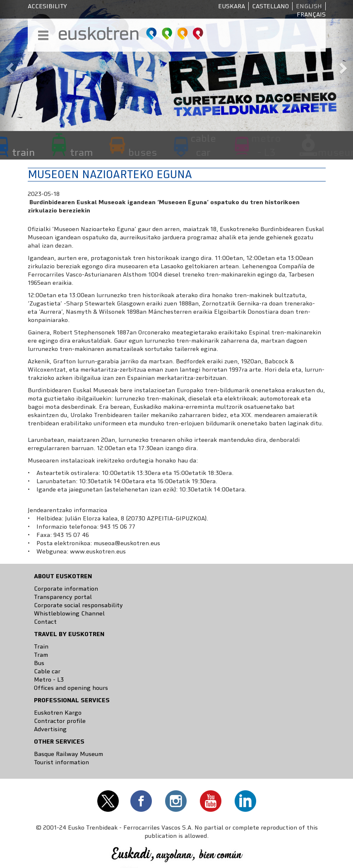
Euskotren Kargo (58, 713)
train (23, 152)
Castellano (270, 6)
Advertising (50, 729)
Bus (39, 663)
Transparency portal (63, 597)
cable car (203, 145)
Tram (41, 655)
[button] (9, 66)
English (309, 6)
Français (311, 14)
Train (41, 646)
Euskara (232, 6)
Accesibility (47, 6)
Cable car (47, 671)
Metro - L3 (49, 680)
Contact (45, 622)
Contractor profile (60, 721)
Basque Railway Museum (68, 754)
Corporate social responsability (78, 605)
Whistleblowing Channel (69, 613)
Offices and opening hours (71, 688)
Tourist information (61, 762)
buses (143, 152)
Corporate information (66, 589)
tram (82, 152)
